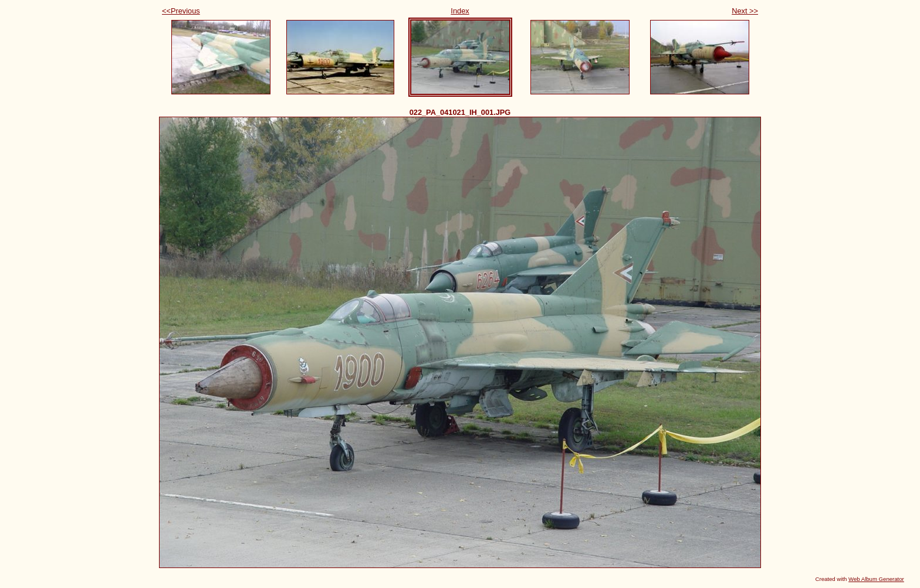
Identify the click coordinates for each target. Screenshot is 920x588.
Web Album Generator (876, 579)
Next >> (745, 11)
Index (460, 11)
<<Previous (181, 11)
